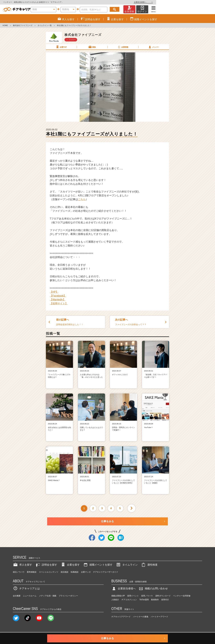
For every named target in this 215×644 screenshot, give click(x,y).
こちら (82, 199)
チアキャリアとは (26, 588)
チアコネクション (129, 600)
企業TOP (61, 47)
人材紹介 (115, 600)
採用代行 (165, 600)
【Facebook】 (58, 296)
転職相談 (75, 572)
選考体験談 (32, 572)
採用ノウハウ (147, 596)
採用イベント (133, 596)
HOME (5, 25)
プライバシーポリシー (68, 596)
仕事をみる (107, 521)
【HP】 (54, 292)
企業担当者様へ (202, 2)
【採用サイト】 (59, 303)
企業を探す (70, 565)
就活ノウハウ (19, 572)
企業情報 (123, 47)
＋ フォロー (71, 40)
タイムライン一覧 (45, 25)
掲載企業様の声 (118, 596)
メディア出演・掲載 (48, 596)
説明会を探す (46, 565)
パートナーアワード (159, 617)
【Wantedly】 (58, 300)
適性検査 (149, 565)
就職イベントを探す (98, 565)
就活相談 (64, 572)
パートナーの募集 (141, 617)
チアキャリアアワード (121, 617)
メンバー (154, 47)
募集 (92, 47)
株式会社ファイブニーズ (23, 25)
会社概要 (17, 596)
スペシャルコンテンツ (49, 572)
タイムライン (127, 565)
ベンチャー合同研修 (182, 596)
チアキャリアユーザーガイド (106, 572)
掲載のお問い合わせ (153, 588)
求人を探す (22, 565)
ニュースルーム (30, 596)
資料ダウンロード (163, 596)
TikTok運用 (144, 600)
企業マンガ (86, 572)
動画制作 (155, 600)
